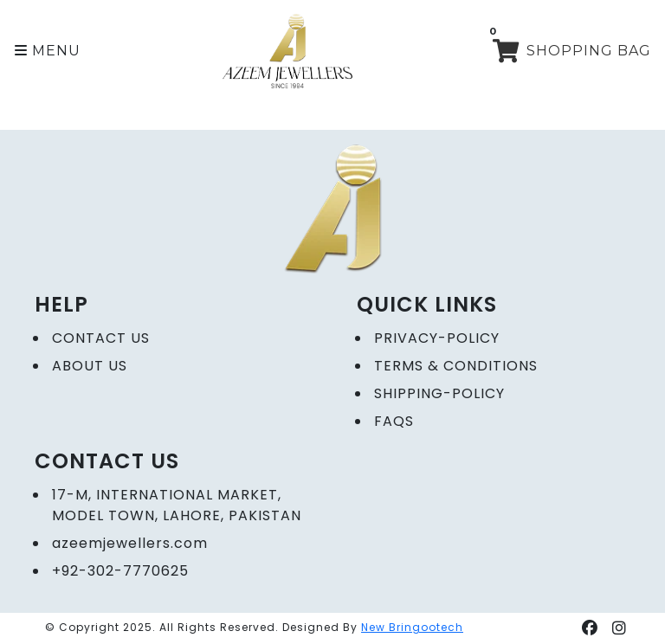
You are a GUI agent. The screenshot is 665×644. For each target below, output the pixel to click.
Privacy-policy (437, 338)
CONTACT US (101, 338)
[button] (48, 51)
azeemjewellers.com (130, 543)
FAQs (394, 421)
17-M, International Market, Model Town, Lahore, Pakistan (177, 505)
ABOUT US (90, 366)
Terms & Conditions (456, 366)
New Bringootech (412, 627)
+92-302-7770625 (120, 571)
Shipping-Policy (439, 393)
